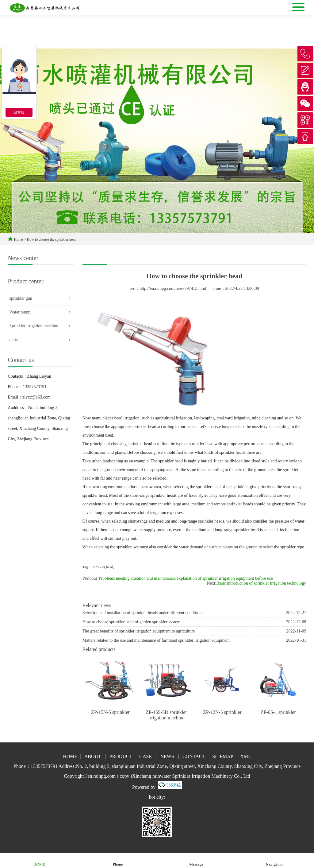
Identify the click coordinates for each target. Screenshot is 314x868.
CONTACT (194, 756)
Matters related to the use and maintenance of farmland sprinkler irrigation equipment (156, 640)
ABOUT (93, 756)
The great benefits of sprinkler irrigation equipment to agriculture (139, 631)
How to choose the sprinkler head (52, 239)
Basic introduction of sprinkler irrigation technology (261, 583)
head (110, 567)
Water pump (20, 312)
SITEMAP (223, 756)
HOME (70, 756)
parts (14, 340)
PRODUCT (121, 756)
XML (246, 756)
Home (19, 239)
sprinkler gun (21, 298)
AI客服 (19, 112)
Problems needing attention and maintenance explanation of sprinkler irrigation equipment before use (186, 578)
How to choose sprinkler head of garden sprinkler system (132, 622)
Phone (118, 860)
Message (196, 860)
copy (124, 776)
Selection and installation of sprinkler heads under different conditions (143, 613)
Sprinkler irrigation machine (34, 326)
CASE (146, 756)
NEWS (167, 756)
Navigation (275, 860)
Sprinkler (98, 567)
